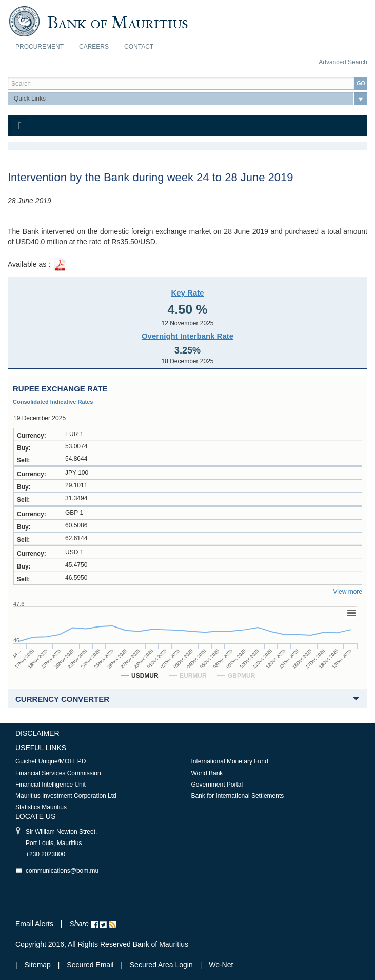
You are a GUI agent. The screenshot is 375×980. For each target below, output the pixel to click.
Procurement (40, 47)
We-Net (221, 965)
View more (348, 592)
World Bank (207, 773)
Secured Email (90, 965)
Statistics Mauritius (41, 807)
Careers (94, 47)
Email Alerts (34, 924)
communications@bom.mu (62, 871)
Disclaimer (37, 733)
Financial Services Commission (58, 773)
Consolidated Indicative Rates (53, 402)
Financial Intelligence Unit (51, 785)
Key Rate (187, 293)
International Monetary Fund (230, 761)
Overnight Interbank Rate (187, 336)
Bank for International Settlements (238, 796)
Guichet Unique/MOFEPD (51, 761)
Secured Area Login (161, 965)
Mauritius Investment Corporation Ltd (66, 796)
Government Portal (217, 785)
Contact (139, 47)
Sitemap (39, 965)
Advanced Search (343, 62)
